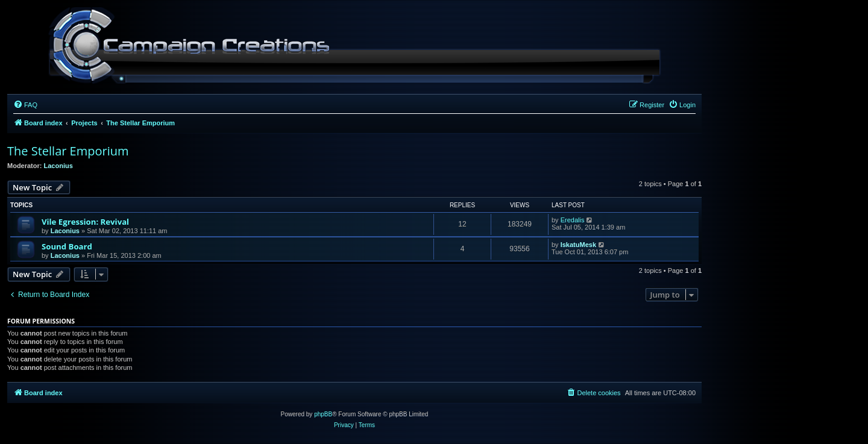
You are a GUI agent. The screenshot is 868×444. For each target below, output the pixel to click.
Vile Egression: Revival (85, 222)
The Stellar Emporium (68, 151)
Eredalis (573, 220)
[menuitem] (25, 105)
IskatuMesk (578, 245)
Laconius (58, 166)
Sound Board (67, 246)
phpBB (323, 414)
